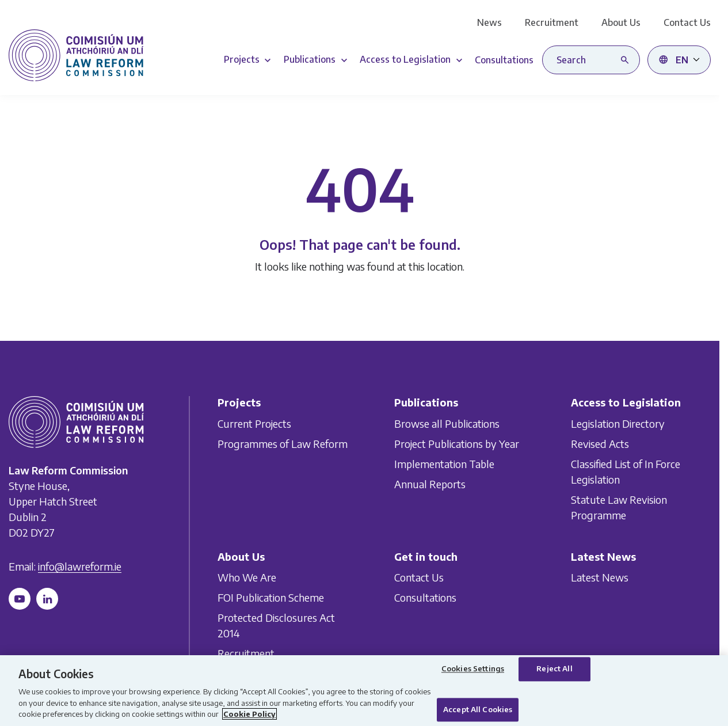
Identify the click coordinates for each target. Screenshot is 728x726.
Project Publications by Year (457, 443)
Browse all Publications (447, 423)
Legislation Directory (618, 423)
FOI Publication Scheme (271, 597)
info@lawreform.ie (80, 566)
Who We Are (247, 577)
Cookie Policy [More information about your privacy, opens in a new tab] (249, 714)
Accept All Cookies (478, 709)
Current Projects (254, 423)
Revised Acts (600, 443)
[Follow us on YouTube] (20, 599)
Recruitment (552, 22)
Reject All (554, 669)
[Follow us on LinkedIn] (47, 599)
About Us (621, 22)
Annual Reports (430, 483)
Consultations (425, 597)
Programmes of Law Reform (283, 443)
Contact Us (687, 22)
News (489, 22)
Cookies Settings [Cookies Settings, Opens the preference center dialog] (473, 669)
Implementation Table (444, 463)
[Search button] (627, 60)
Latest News (600, 577)
